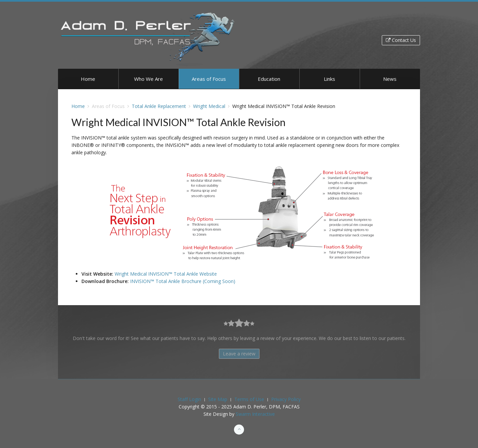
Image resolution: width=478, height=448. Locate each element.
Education (269, 79)
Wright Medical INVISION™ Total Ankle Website (166, 274)
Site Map (218, 399)
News (390, 79)
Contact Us (401, 40)
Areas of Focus (209, 79)
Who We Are (148, 79)
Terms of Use (249, 399)
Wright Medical (209, 106)
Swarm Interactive (255, 414)
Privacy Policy (286, 399)
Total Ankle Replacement (159, 106)
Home (88, 79)
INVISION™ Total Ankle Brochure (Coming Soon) (183, 281)
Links (330, 79)
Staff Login (189, 399)
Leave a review (239, 354)
